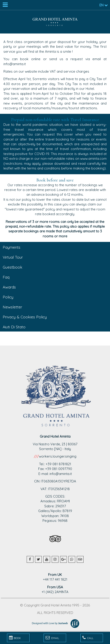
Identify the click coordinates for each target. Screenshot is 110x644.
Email (52, 638)
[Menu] (5, 5)
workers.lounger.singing (58, 456)
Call (88, 638)
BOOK (15, 638)
